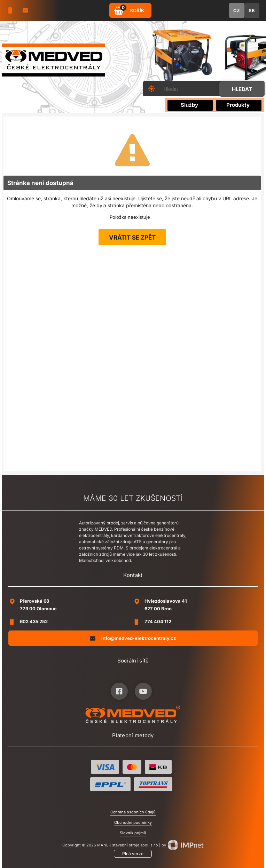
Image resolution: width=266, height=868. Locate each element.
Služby (189, 105)
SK (252, 10)
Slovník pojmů (133, 833)
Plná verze (133, 854)
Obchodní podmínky (133, 822)
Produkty (238, 105)
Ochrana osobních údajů (133, 812)
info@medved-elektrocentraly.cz (133, 638)
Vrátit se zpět (132, 238)
